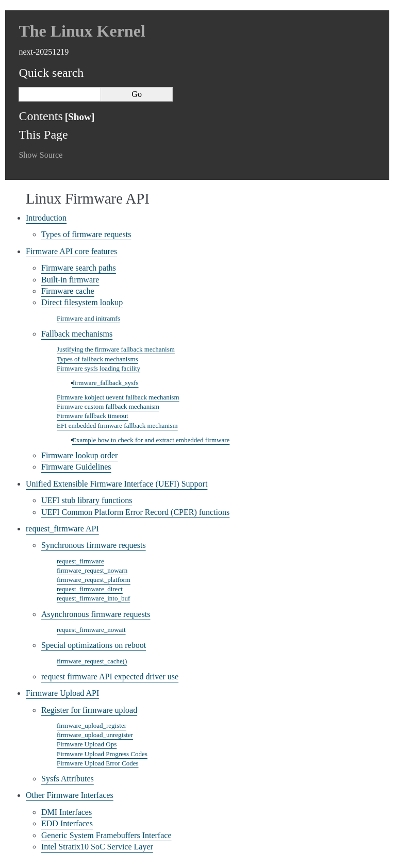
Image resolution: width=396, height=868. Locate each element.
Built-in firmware (70, 280)
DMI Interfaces (67, 812)
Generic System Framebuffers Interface (106, 835)
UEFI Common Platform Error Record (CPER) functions (135, 512)
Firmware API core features (71, 251)
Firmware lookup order (79, 455)
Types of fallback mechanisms (97, 359)
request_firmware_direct (90, 589)
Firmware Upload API (62, 693)
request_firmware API (62, 529)
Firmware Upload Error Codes (98, 763)
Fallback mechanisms (77, 334)
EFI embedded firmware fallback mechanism (117, 425)
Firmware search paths (79, 268)
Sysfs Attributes (68, 779)
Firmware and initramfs (88, 318)
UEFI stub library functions (87, 500)
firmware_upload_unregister (95, 735)
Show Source (40, 155)
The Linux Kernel (82, 31)
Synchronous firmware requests (94, 545)
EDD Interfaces (67, 823)
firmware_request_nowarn (92, 570)
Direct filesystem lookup (82, 302)
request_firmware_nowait (91, 630)
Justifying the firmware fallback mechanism (116, 349)
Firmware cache (68, 291)
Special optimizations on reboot (94, 645)
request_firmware (80, 561)
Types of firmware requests (86, 234)
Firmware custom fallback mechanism (108, 406)
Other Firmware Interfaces (70, 795)
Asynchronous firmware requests (96, 614)
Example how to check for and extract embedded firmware (151, 440)
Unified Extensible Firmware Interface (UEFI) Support (117, 484)
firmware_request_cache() (92, 661)
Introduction (46, 218)
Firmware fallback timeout (93, 416)
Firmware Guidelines (76, 467)
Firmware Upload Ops (87, 744)
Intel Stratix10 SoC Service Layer (97, 847)
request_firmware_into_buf (93, 598)
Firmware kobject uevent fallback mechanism (118, 397)
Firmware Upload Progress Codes (102, 754)
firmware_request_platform (94, 580)
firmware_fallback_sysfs (105, 383)
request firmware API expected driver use (110, 677)
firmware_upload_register (92, 725)
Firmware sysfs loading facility (98, 368)
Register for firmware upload (89, 710)
